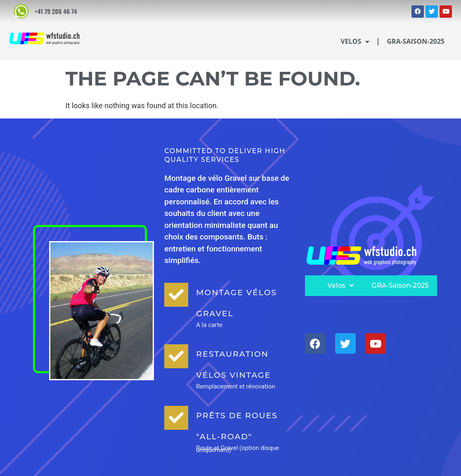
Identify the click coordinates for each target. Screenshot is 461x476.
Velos (355, 42)
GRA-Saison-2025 (416, 41)
